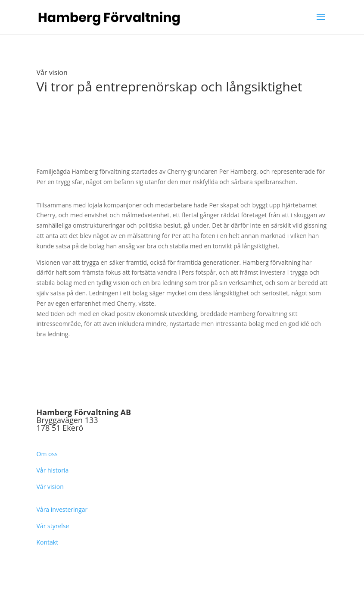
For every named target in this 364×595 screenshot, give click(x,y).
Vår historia (53, 470)
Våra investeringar (62, 509)
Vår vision (50, 487)
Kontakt (48, 542)
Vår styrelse (53, 526)
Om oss (47, 454)
